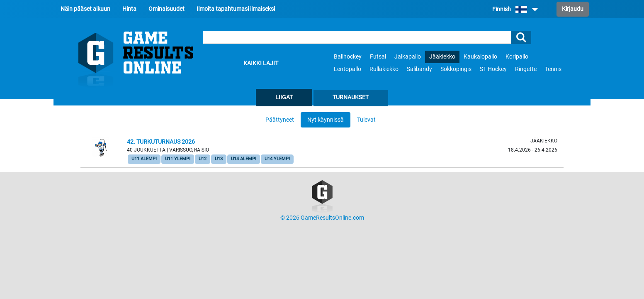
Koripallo (517, 57)
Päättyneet (280, 120)
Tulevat (366, 120)
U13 (219, 159)
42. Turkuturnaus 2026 (161, 142)
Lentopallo (348, 69)
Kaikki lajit (261, 63)
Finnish (515, 9)
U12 (203, 159)
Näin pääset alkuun (85, 9)
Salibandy (419, 69)
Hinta (129, 9)
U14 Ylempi (277, 159)
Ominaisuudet (166, 9)
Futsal (378, 57)
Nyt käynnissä (326, 120)
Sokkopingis (456, 69)
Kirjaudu (573, 9)
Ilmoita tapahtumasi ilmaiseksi (236, 9)
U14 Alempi (244, 159)
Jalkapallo (408, 57)
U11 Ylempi (178, 159)
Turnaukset (351, 97)
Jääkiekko (442, 57)
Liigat (284, 97)
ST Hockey (493, 69)
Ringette (526, 69)
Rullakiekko (384, 69)
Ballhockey (348, 57)
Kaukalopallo (480, 57)
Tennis (553, 69)
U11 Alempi (144, 159)
